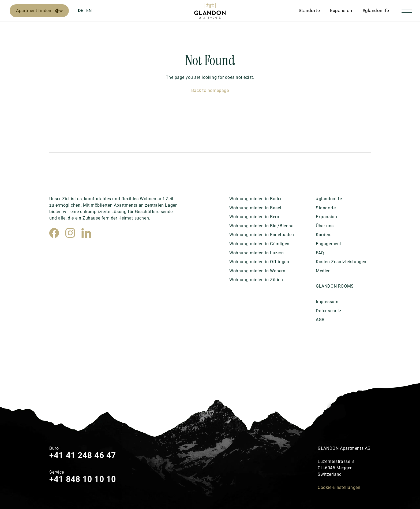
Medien (323, 271)
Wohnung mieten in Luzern (257, 253)
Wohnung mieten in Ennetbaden (262, 235)
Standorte (309, 10)
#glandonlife (376, 10)
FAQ (320, 253)
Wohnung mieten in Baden (256, 199)
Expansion (341, 10)
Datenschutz (329, 311)
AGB (320, 320)
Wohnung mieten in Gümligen (259, 244)
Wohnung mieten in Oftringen (259, 262)
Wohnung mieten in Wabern (257, 271)
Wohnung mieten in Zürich (256, 280)
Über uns (325, 226)
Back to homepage (210, 90)
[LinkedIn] (86, 233)
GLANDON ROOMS (335, 286)
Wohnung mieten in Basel (255, 208)
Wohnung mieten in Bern (254, 217)
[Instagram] (70, 233)
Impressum (327, 302)
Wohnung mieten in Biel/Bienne (261, 226)
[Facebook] (54, 233)
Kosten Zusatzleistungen (341, 262)
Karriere (324, 235)
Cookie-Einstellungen (339, 487)
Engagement (329, 244)
